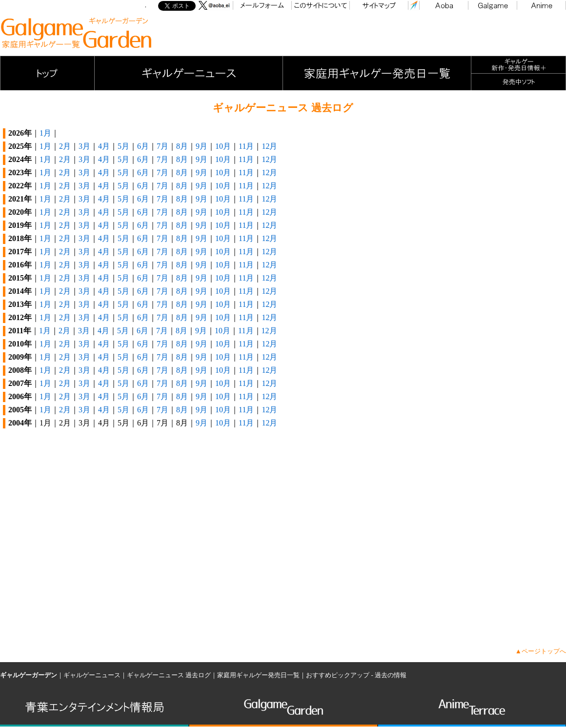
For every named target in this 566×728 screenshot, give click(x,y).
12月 (269, 146)
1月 (45, 133)
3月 (84, 146)
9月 (202, 146)
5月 (123, 146)
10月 (223, 146)
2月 (65, 146)
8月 (182, 146)
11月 (246, 146)
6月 (143, 146)
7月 (162, 146)
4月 (104, 146)
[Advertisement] (388, 33)
